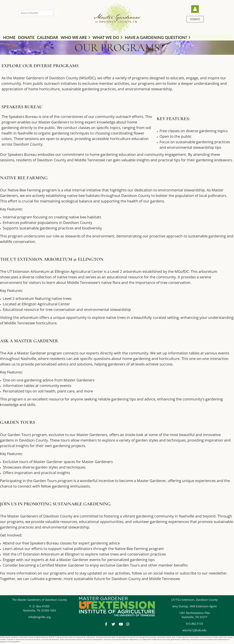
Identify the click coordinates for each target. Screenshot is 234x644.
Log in (195, 9)
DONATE (195, 19)
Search (56, 13)
